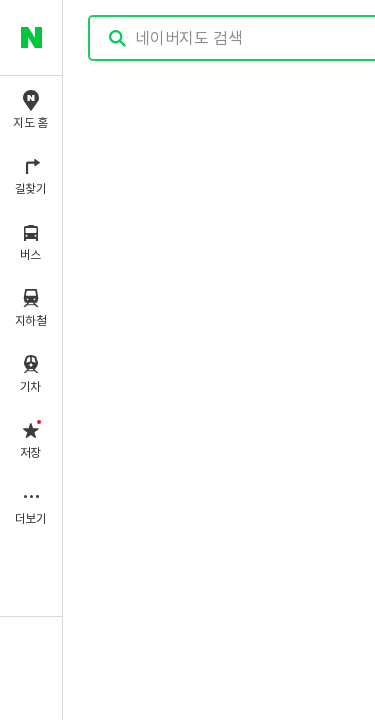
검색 (118, 38)
